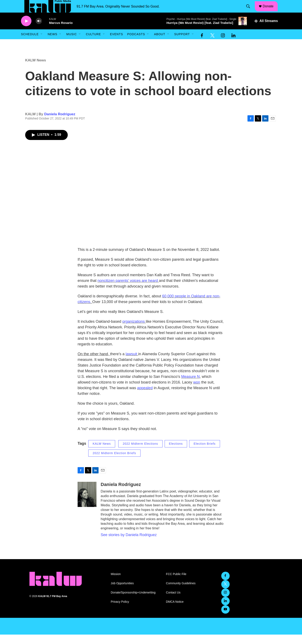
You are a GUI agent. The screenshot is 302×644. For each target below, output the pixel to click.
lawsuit (131, 363)
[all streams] (266, 30)
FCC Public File (176, 584)
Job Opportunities (122, 593)
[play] (26, 30)
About (159, 44)
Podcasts (136, 44)
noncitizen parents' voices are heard (128, 290)
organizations (133, 331)
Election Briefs (204, 453)
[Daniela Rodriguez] (87, 504)
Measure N (190, 386)
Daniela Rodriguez (60, 124)
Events (116, 44)
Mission (116, 584)
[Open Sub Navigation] (42, 44)
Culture (93, 44)
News (52, 44)
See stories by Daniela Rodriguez (129, 544)
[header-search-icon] (250, 11)
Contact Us (173, 602)
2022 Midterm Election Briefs (114, 463)
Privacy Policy (120, 611)
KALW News (36, 70)
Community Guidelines (181, 593)
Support (182, 44)
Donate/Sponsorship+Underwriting (133, 602)
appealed (145, 397)
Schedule (30, 44)
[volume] (39, 30)
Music (72, 44)
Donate (271, 11)
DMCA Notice (175, 611)
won (197, 392)
